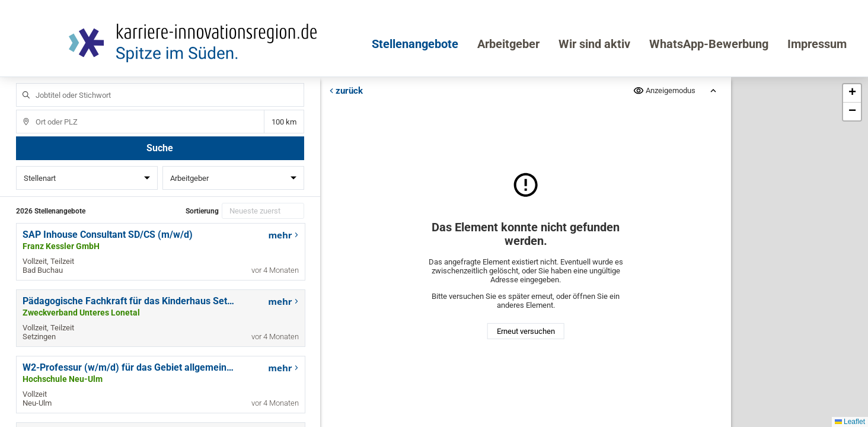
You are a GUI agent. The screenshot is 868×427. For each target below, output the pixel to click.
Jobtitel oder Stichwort (20, 83)
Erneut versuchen (525, 331)
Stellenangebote (415, 44)
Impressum (817, 44)
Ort (20, 110)
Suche (160, 148)
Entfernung (284, 122)
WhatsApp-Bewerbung (709, 44)
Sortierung (202, 211)
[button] (852, 93)
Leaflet (850, 422)
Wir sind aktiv (594, 44)
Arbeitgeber (508, 44)
